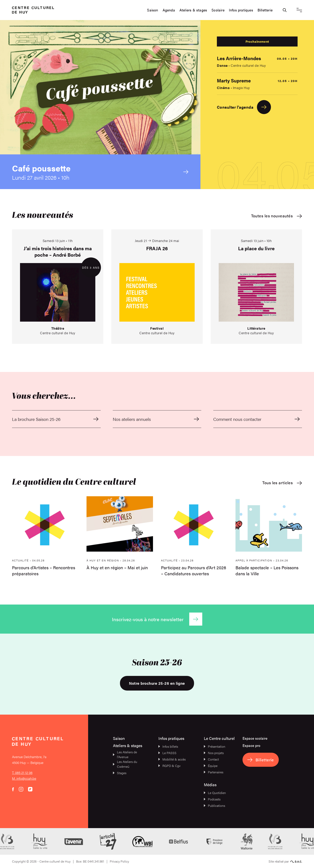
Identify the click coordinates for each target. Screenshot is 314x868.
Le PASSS (167, 753)
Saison (152, 10)
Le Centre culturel (219, 738)
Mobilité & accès (172, 759)
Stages (120, 773)
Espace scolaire (255, 738)
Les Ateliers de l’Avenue (125, 754)
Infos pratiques (241, 10)
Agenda (169, 10)
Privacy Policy (119, 861)
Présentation (215, 746)
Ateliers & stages (193, 10)
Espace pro (251, 745)
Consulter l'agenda (244, 107)
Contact (211, 759)
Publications (214, 806)
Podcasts (212, 799)
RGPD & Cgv (170, 766)
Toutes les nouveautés (277, 216)
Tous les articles (282, 483)
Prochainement (257, 41)
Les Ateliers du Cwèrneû (125, 764)
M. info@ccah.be (24, 778)
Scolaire (218, 10)
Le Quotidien (215, 793)
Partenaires (214, 772)
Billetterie (265, 10)
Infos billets (168, 746)
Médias (210, 784)
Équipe (211, 766)
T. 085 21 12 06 (22, 773)
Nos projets (214, 753)
